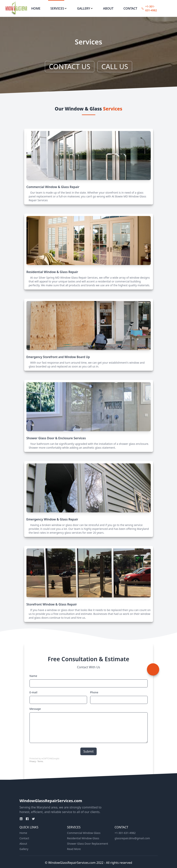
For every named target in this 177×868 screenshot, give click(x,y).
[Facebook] (27, 819)
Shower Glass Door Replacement (88, 844)
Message (35, 709)
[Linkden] (21, 819)
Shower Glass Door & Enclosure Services (56, 438)
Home (36, 8)
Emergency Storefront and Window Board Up (58, 357)
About (108, 8)
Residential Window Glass (83, 838)
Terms (40, 761)
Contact (130, 8)
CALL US (115, 67)
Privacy (33, 761)
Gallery (85, 8)
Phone (94, 692)
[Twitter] (33, 819)
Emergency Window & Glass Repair (52, 519)
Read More (74, 849)
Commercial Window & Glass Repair (53, 187)
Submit (88, 751)
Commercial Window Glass (84, 833)
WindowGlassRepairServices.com (51, 801)
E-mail (33, 692)
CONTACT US (70, 67)
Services (59, 8)
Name (33, 676)
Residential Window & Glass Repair (52, 272)
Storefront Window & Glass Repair (52, 604)
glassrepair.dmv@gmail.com (132, 838)
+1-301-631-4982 (151, 8)
